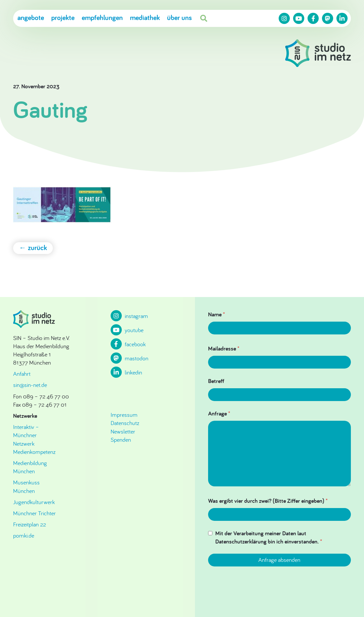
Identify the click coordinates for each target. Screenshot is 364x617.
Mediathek (145, 17)
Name (216, 314)
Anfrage (219, 413)
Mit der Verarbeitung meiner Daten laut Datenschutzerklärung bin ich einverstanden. (269, 537)
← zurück (33, 247)
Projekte (63, 17)
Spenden (121, 440)
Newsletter (123, 431)
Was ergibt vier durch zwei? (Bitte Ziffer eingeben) (268, 501)
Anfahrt (22, 374)
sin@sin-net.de (30, 385)
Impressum (124, 415)
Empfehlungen (102, 17)
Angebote (31, 17)
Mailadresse (224, 348)
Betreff (216, 381)
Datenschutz (125, 423)
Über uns (179, 17)
